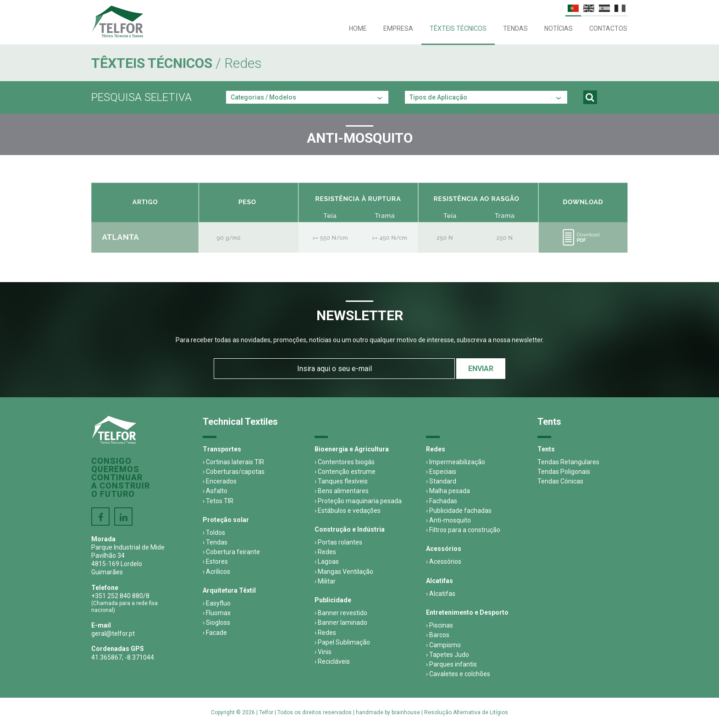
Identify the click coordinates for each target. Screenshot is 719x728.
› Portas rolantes (338, 542)
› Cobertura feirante (231, 552)
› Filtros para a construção (463, 530)
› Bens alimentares (342, 491)
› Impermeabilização (456, 462)
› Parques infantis (451, 664)
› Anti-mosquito (448, 520)
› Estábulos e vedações (348, 511)
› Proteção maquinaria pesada (358, 501)
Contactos (608, 28)
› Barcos (438, 635)
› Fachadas (442, 501)
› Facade (215, 633)
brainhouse (406, 712)
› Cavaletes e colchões (458, 674)
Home (358, 28)
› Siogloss (216, 622)
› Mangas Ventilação (344, 572)
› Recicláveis (332, 661)
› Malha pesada (448, 491)
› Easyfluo (217, 603)
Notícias (559, 28)
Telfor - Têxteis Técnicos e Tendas (117, 22)
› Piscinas (440, 625)
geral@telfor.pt (113, 634)
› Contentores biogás (345, 462)
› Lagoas (327, 561)
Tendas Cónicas (560, 481)
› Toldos (214, 533)
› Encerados (220, 481)
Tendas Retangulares (568, 462)
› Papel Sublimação (342, 642)
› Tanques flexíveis (341, 481)
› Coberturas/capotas (234, 472)
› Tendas (215, 542)
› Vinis (323, 652)
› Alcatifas (441, 594)
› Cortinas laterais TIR (233, 462)
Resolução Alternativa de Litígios (466, 712)
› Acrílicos (216, 572)
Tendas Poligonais (564, 472)
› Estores (215, 561)
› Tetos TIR (218, 501)
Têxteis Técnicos (458, 28)
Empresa (398, 28)
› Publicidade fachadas (459, 511)
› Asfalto (215, 491)
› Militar (325, 581)
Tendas (515, 28)
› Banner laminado (341, 622)
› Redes (325, 552)
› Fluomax (217, 613)
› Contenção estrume (345, 472)
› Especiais (441, 472)
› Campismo (443, 645)
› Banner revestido (341, 613)
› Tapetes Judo (448, 655)
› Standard (441, 481)
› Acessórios (444, 561)
